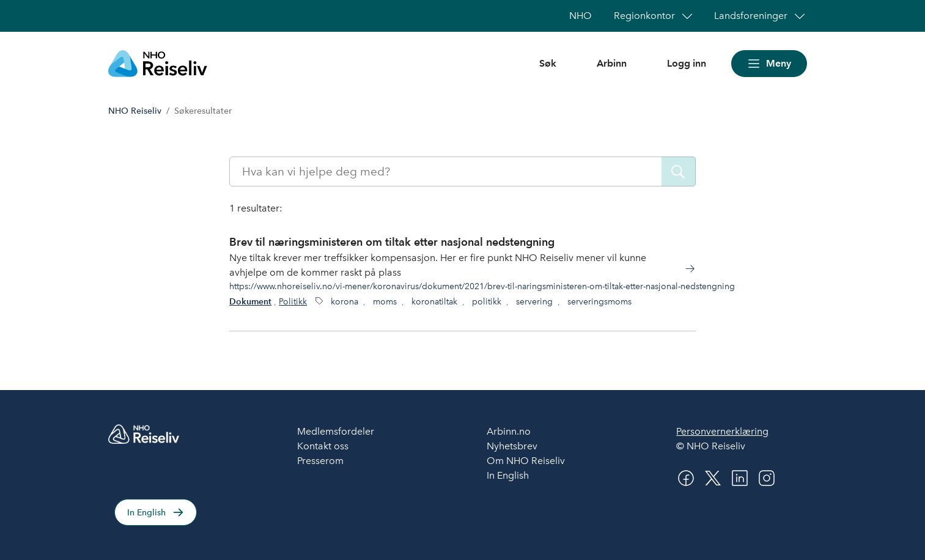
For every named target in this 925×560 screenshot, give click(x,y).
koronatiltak (434, 301)
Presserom (320, 461)
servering (534, 301)
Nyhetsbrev (512, 446)
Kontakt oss (323, 446)
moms (385, 301)
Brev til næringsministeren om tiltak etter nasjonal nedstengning (392, 242)
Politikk (293, 301)
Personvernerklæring (722, 431)
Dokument (250, 302)
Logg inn (687, 63)
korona (345, 301)
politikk (487, 301)
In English (146, 513)
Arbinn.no (509, 431)
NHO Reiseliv (135, 111)
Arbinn (612, 63)
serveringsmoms (599, 301)
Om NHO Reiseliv (526, 461)
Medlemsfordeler (336, 431)
